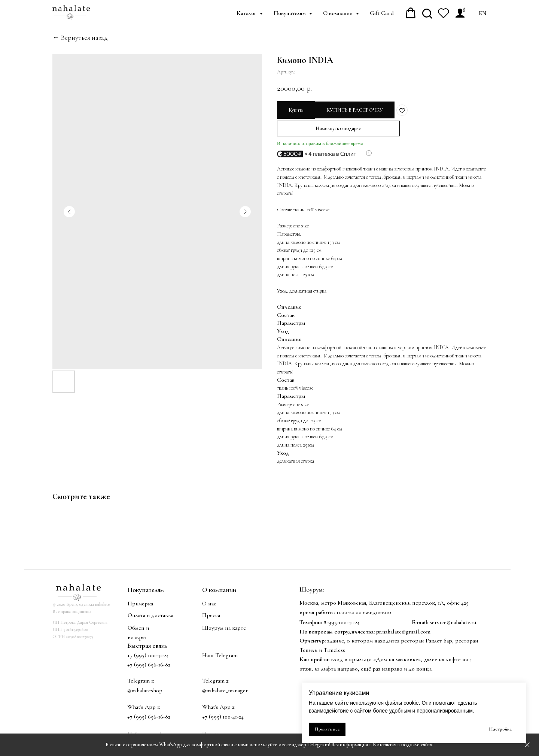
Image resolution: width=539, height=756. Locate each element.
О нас (209, 604)
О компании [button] (339, 13)
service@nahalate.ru (453, 622)
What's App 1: (144, 707)
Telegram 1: (141, 681)
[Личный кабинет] (460, 13)
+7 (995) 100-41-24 (148, 655)
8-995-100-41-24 (342, 622)
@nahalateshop (145, 690)
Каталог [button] (247, 13)
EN (483, 13)
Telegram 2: (216, 681)
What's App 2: (219, 707)
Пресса (211, 615)
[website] (427, 13)
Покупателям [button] (290, 13)
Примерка (140, 604)
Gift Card (382, 13)
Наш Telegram (220, 655)
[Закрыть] (527, 745)
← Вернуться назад (80, 37)
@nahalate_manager (225, 690)
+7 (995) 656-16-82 (149, 717)
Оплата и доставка (150, 615)
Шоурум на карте (224, 628)
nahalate (392, 632)
